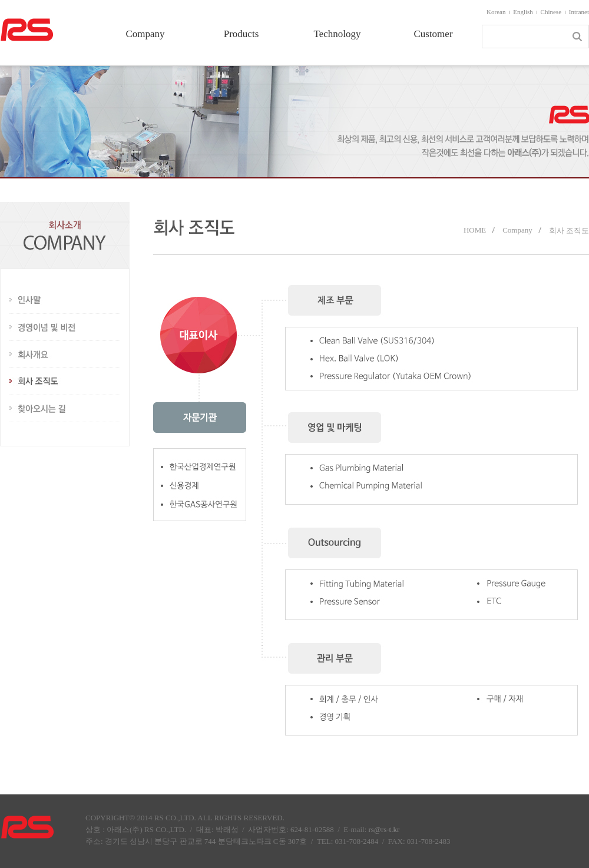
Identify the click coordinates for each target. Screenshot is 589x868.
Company (145, 34)
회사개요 (65, 355)
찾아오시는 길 (65, 409)
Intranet (579, 12)
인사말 (65, 300)
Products (241, 34)
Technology (337, 34)
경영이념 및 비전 (65, 327)
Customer (433, 34)
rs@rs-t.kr (384, 829)
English (523, 12)
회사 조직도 (65, 382)
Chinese (551, 12)
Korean (496, 12)
